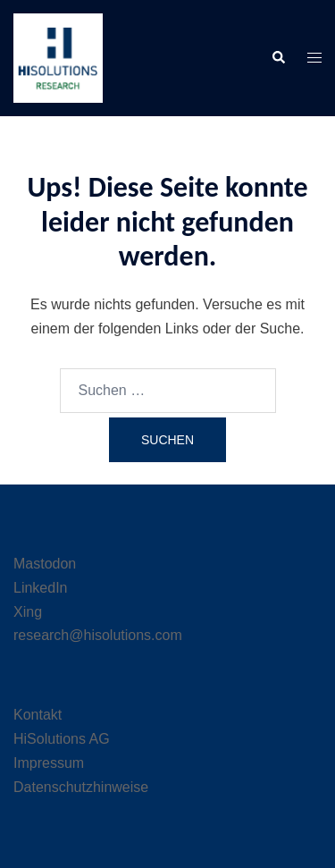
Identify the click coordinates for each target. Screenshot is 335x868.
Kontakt (38, 715)
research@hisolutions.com (98, 635)
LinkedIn (41, 588)
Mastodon (45, 564)
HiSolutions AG (62, 739)
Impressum (49, 763)
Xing (28, 612)
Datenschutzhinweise (81, 787)
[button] (278, 58)
